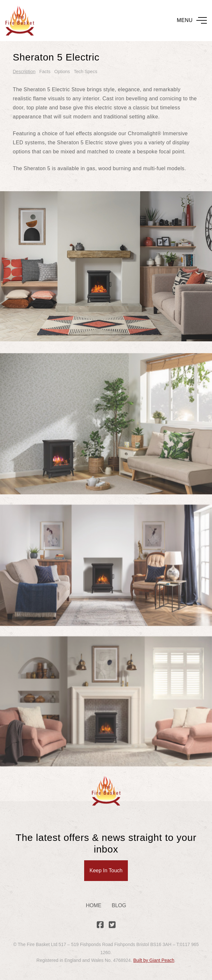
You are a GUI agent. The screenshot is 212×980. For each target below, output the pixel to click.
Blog (119, 905)
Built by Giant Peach (154, 960)
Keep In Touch (106, 870)
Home (94, 905)
